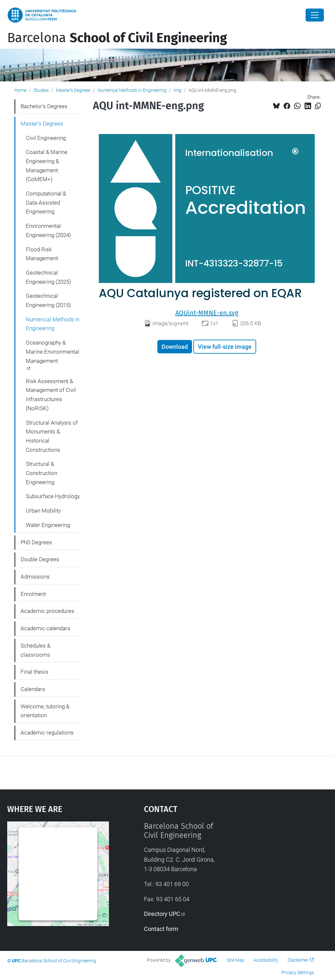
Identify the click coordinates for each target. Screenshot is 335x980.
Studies (41, 90)
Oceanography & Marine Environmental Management (53, 352)
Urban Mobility (43, 511)
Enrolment (33, 594)
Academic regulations (47, 733)
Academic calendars (45, 628)
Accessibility (266, 960)
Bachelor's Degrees (44, 106)
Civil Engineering (46, 138)
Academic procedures (47, 611)
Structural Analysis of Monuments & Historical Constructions (52, 436)
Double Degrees (40, 559)
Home (20, 90)
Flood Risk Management (42, 254)
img (177, 90)
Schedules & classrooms (35, 650)
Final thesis (35, 672)
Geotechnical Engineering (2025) (48, 277)
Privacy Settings (298, 972)
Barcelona (117, 38)
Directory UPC (162, 914)
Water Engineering (48, 525)
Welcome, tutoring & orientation (45, 711)
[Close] (315, 15)
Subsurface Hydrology (53, 496)
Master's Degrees (73, 90)
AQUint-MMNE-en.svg (207, 313)
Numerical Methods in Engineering (132, 90)
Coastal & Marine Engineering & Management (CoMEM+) (47, 166)
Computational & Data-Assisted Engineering (46, 203)
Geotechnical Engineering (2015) (48, 300)
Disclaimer (298, 960)
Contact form (161, 929)
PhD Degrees (36, 542)
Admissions (35, 577)
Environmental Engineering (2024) (48, 230)
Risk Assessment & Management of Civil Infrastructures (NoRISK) (51, 395)
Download (175, 347)
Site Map (236, 960)
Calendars (33, 689)
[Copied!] (318, 106)
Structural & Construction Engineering (42, 473)
